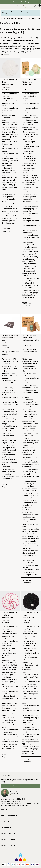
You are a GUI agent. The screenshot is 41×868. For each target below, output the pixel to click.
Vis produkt (6, 231)
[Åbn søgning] (5, 6)
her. (15, 393)
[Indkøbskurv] (39, 6)
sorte (13, 194)
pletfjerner (13, 187)
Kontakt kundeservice (21, 786)
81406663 (15, 794)
